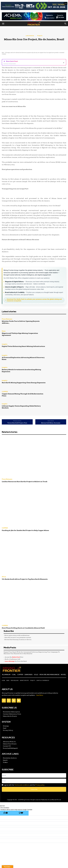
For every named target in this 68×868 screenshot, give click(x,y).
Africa (4, 577)
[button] (3, 24)
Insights (5, 344)
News (4, 331)
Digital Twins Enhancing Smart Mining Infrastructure (23, 346)
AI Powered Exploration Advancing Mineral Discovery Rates (23, 358)
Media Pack (16, 657)
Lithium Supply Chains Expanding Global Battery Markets (21, 407)
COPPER (5, 392)
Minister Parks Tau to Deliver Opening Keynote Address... (21, 322)
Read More (40, 695)
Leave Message (10, 661)
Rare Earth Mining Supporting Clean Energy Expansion (24, 383)
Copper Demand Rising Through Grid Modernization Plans (23, 395)
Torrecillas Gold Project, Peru (17, 423)
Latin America (30, 36)
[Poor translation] (21, 813)
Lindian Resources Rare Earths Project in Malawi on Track (25, 482)
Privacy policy (40, 785)
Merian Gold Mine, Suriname (51, 423)
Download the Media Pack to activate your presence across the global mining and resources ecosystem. (34, 300)
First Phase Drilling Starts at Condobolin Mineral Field (23, 628)
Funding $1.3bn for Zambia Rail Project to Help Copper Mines (25, 530)
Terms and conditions (22, 785)
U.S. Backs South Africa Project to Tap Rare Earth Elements (25, 579)
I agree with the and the (23, 785)
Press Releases (7, 319)
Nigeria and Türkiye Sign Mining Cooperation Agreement (20, 334)
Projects (40, 36)
